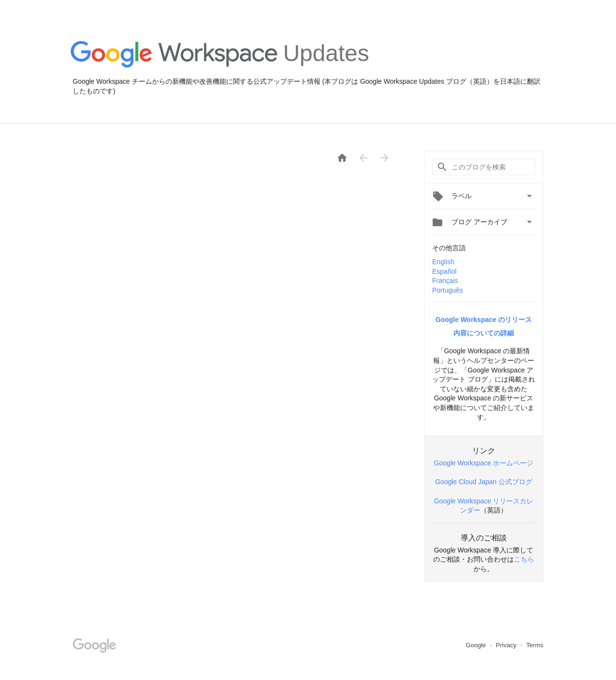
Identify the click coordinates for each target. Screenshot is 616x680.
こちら (524, 559)
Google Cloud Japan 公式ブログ (484, 482)
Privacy (507, 645)
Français (445, 281)
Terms (535, 645)
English (443, 262)
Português (448, 290)
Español (444, 271)
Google (477, 645)
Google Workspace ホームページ (484, 463)
